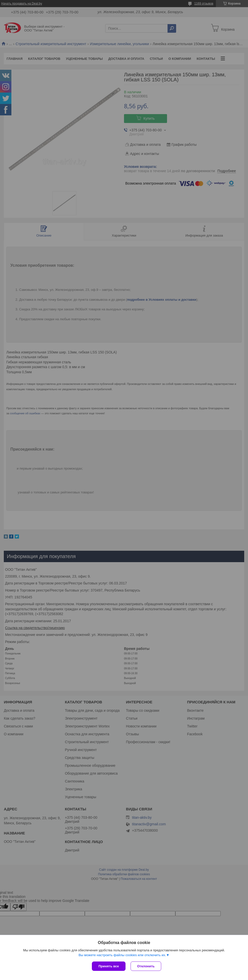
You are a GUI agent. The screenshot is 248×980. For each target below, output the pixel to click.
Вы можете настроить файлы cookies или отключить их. (122, 955)
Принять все (109, 966)
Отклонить (146, 966)
